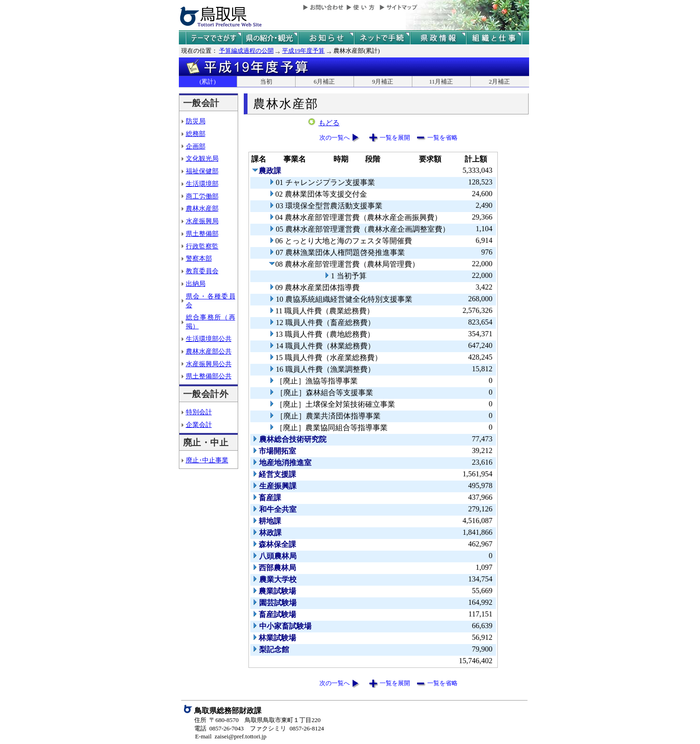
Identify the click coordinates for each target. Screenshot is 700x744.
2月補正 (500, 81)
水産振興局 (202, 221)
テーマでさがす (214, 38)
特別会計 (199, 412)
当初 (266, 81)
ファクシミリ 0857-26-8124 (287, 728)
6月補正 (325, 81)
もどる (329, 123)
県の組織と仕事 (494, 38)
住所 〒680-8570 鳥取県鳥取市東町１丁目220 (258, 720)
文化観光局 (202, 158)
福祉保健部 (202, 171)
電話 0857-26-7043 (219, 728)
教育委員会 (202, 271)
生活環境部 (202, 184)
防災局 (196, 121)
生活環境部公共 (209, 339)
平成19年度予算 (303, 51)
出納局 (196, 283)
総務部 (196, 134)
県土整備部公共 (209, 376)
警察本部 (199, 258)
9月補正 (383, 81)
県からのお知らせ (326, 38)
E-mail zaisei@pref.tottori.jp (231, 736)
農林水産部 (202, 208)
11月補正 (441, 81)
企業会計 (199, 425)
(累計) (208, 81)
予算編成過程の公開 (246, 51)
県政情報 (438, 38)
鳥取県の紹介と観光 (270, 38)
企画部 (196, 146)
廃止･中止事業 (207, 460)
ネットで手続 (382, 38)
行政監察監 (202, 246)
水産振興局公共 (209, 364)
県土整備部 (202, 234)
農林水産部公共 (209, 351)
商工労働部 (202, 196)
